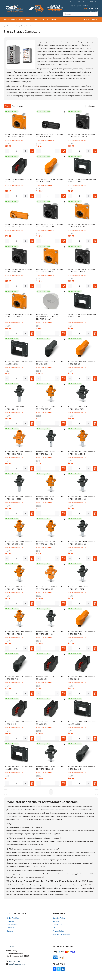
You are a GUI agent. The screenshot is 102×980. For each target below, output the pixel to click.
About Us (10, 928)
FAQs (55, 928)
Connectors (11, 26)
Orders (85, 6)
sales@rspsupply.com (17, 964)
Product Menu (10, 19)
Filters (7, 106)
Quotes (85, 2)
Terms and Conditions (61, 934)
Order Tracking (13, 918)
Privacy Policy (58, 931)
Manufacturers (32, 19)
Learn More (94, 11)
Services (21, 19)
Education (43, 19)
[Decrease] (7, 151)
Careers (10, 931)
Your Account (12, 924)
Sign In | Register (76, 6)
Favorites (73, 2)
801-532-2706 (15, 961)
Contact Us (52, 19)
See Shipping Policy (55, 11)
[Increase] (26, 151)
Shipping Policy (59, 918)
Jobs (79, 2)
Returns (56, 921)
